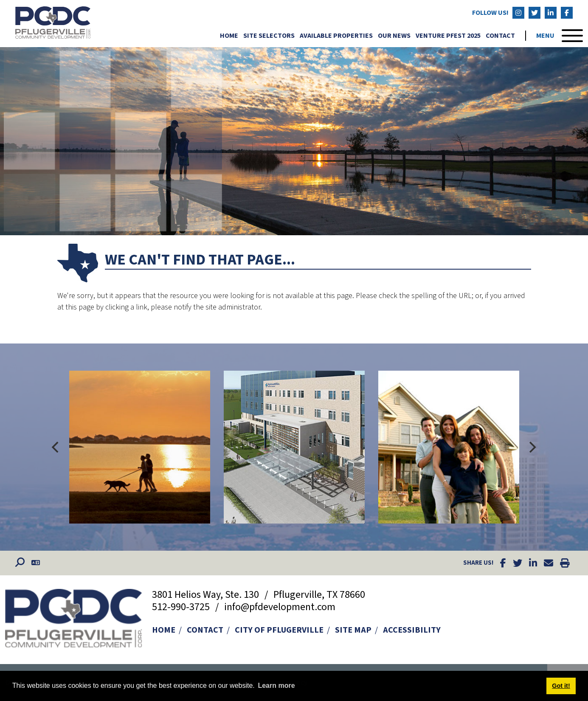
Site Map (353, 630)
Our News (394, 35)
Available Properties (336, 35)
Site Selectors (269, 35)
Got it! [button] (561, 686)
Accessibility (412, 630)
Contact (500, 35)
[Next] (532, 447)
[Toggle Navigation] (560, 35)
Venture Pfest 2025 (448, 35)
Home (229, 35)
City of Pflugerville (279, 630)
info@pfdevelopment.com (280, 607)
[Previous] (56, 447)
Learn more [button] (276, 686)
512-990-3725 (182, 607)
